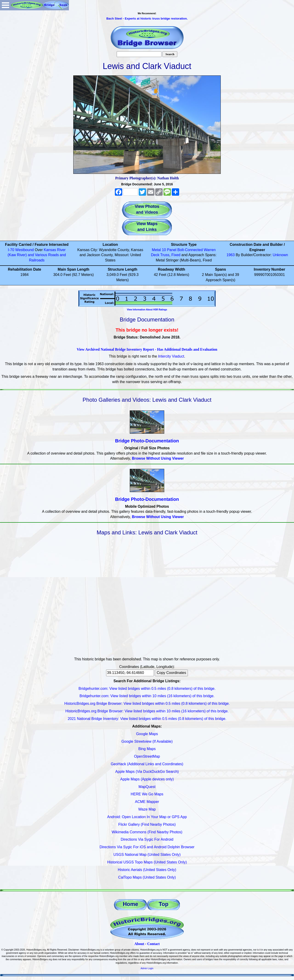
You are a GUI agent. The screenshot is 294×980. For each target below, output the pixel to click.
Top (164, 904)
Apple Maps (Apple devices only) (147, 779)
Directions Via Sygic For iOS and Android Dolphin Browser (147, 847)
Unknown (280, 255)
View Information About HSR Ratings (147, 310)
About (139, 944)
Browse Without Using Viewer (158, 458)
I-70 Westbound (21, 250)
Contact (153, 944)
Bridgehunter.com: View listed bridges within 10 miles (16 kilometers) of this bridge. (147, 696)
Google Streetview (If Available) (147, 741)
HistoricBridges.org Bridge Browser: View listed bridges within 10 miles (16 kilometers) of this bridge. (147, 711)
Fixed (176, 255)
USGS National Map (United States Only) (147, 855)
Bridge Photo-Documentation (147, 441)
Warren (210, 250)
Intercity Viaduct (171, 356)
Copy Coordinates (171, 673)
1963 (231, 255)
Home (131, 904)
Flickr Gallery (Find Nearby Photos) (147, 824)
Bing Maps (147, 749)
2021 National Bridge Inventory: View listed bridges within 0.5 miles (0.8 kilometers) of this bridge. (147, 719)
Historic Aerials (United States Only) (147, 870)
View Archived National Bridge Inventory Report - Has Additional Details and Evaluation (147, 349)
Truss (165, 255)
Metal (156, 250)
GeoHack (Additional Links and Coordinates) (147, 764)
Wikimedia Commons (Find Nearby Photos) (147, 832)
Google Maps (147, 734)
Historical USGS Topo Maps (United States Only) (147, 862)
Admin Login (147, 968)
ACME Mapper (147, 802)
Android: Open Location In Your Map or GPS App (147, 817)
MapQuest (147, 787)
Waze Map (147, 809)
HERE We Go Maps (147, 794)
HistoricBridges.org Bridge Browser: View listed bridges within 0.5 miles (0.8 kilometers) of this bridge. (147, 703)
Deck (155, 255)
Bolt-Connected (190, 250)
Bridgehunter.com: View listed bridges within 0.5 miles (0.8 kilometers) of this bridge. (147, 689)
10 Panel (169, 250)
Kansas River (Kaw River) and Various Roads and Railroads (37, 255)
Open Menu (6, 5)
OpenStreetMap (147, 756)
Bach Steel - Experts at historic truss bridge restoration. (147, 19)
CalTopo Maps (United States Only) (147, 877)
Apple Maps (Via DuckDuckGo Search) (147, 772)
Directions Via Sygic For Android (147, 839)
